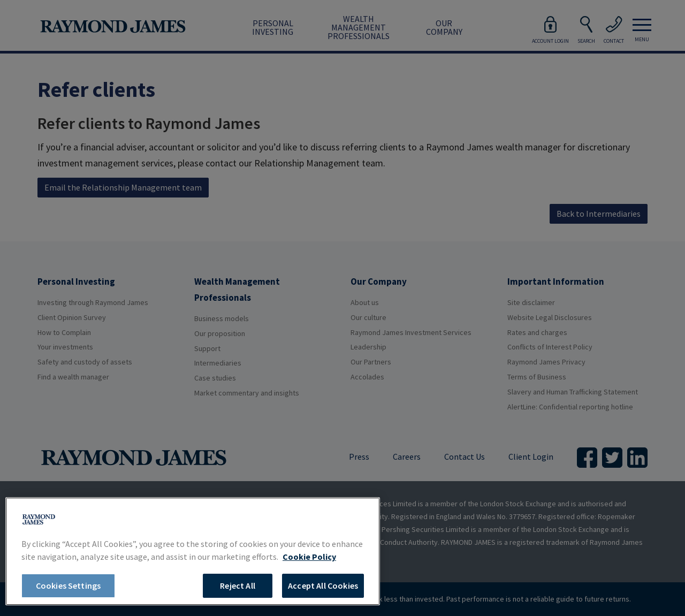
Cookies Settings (68, 585)
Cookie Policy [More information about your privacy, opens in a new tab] (309, 557)
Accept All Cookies (323, 585)
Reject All (238, 585)
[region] (193, 551)
